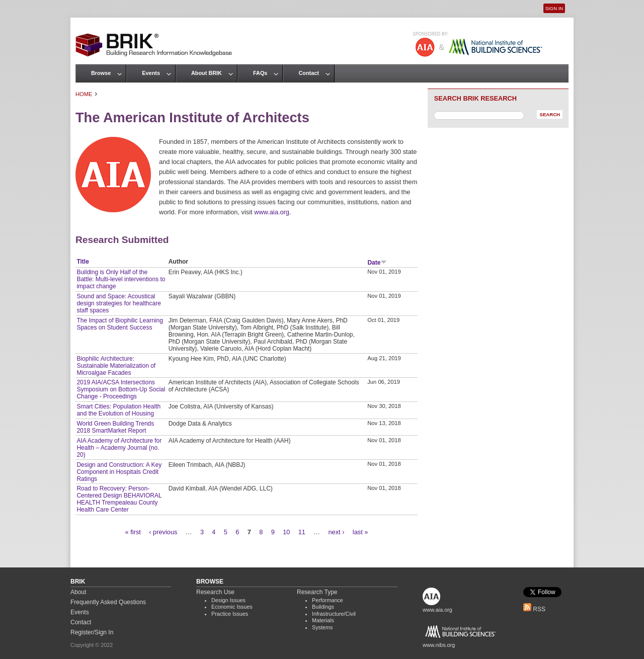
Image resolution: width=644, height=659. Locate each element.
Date (377, 263)
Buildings (323, 607)
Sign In (554, 8)
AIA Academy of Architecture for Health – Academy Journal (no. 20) (119, 448)
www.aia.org (272, 212)
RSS (534, 609)
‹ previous (163, 532)
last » (360, 532)
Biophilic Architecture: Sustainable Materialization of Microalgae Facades (116, 366)
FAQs (260, 73)
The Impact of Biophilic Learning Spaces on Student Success (119, 324)
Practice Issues (230, 614)
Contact (308, 73)
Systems (322, 627)
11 (302, 532)
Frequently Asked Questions (108, 602)
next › (336, 532)
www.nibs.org (439, 645)
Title (83, 262)
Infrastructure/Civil (334, 614)
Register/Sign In (92, 632)
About (78, 592)
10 (286, 532)
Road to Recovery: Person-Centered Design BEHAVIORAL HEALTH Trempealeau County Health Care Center (119, 499)
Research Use (215, 592)
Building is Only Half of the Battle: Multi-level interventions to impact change (121, 279)
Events (151, 73)
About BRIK (207, 73)
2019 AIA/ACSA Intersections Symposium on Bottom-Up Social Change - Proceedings (121, 389)
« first (133, 532)
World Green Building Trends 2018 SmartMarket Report (115, 427)
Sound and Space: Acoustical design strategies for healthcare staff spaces (118, 303)
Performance (328, 600)
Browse (101, 73)
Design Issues (228, 600)
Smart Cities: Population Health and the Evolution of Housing (118, 410)
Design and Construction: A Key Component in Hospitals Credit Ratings (119, 472)
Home (84, 94)
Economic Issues (232, 607)
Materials (323, 620)
